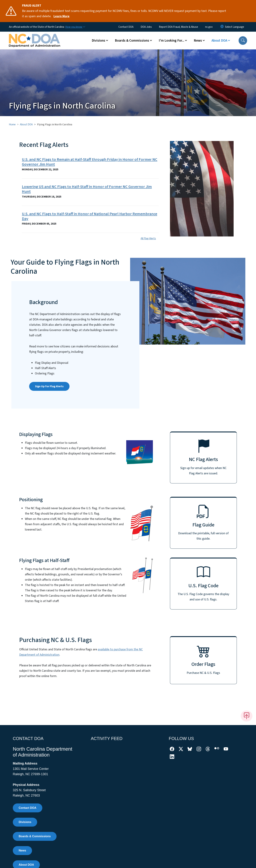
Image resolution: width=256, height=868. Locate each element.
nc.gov (209, 27)
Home (12, 124)
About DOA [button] (219, 41)
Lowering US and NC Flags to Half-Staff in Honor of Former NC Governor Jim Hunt (87, 189)
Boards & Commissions (35, 836)
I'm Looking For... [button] (171, 41)
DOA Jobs (146, 27)
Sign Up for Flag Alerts (49, 386)
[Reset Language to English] (222, 27)
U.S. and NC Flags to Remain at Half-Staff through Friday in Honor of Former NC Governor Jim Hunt (90, 162)
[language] (235, 27)
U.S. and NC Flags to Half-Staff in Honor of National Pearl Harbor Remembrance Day (90, 216)
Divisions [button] (98, 41)
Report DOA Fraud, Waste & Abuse (178, 27)
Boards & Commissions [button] (132, 41)
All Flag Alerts (148, 238)
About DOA (26, 124)
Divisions (25, 822)
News (22, 850)
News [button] (198, 41)
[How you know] (75, 27)
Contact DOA (126, 27)
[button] (243, 41)
